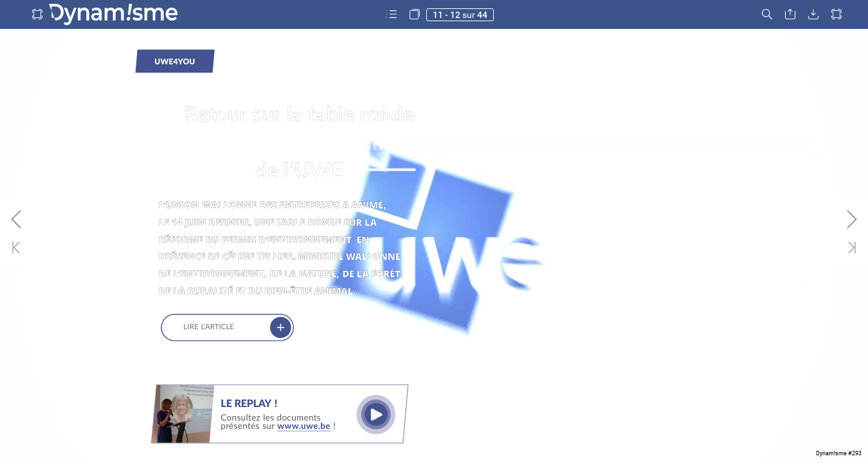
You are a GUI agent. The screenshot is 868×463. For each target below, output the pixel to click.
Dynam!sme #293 (839, 453)
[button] (37, 14)
